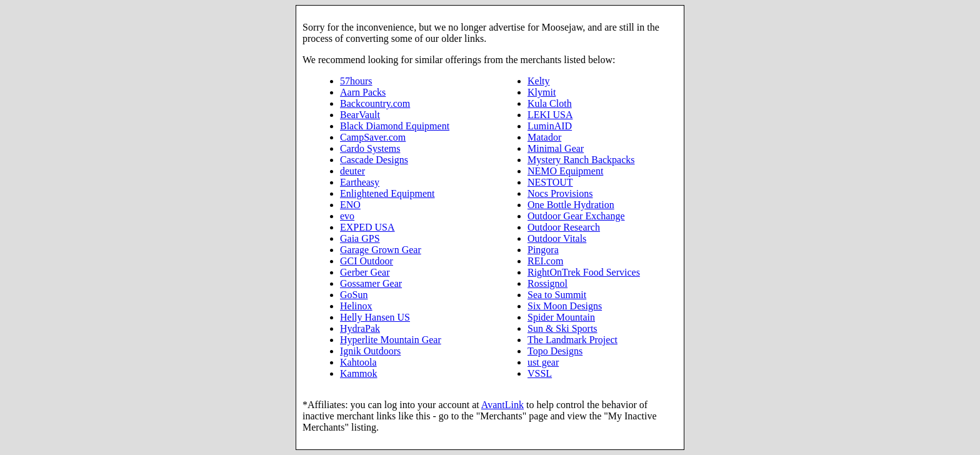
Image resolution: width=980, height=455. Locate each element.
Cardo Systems (370, 148)
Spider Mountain (561, 317)
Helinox (356, 306)
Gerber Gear (365, 272)
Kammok (359, 373)
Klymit (542, 92)
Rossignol (547, 283)
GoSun (354, 295)
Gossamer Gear (371, 283)
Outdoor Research (564, 227)
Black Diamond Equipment (395, 126)
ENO (350, 205)
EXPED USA (367, 227)
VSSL (540, 373)
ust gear (543, 362)
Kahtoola (358, 362)
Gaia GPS (360, 238)
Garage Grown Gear (381, 250)
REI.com (545, 261)
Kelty (539, 81)
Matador (544, 137)
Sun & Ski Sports (562, 328)
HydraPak (360, 328)
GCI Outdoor (367, 261)
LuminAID (550, 126)
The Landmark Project (572, 340)
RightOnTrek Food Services (584, 272)
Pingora (543, 250)
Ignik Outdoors (370, 351)
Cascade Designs (374, 160)
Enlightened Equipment (387, 193)
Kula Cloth (550, 103)
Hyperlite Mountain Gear (391, 340)
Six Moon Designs (565, 306)
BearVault (360, 115)
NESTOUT (550, 182)
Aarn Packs (363, 92)
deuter (352, 171)
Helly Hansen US (375, 317)
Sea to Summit (557, 295)
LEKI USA (550, 115)
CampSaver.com (373, 137)
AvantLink (502, 405)
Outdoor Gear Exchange (576, 216)
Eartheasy (360, 182)
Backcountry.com (375, 103)
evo (347, 216)
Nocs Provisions (560, 193)
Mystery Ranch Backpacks (581, 160)
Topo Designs (555, 351)
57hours (356, 81)
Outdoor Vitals (557, 238)
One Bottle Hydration (571, 205)
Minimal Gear (556, 148)
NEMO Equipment (565, 171)
